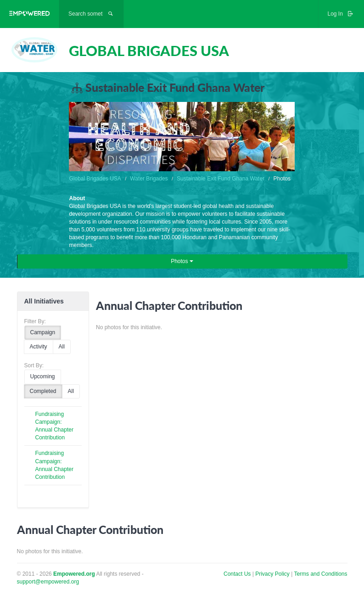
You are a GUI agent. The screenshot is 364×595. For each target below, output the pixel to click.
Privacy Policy (273, 574)
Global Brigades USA (95, 179)
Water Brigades (149, 179)
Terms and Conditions (320, 574)
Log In (341, 14)
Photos (182, 261)
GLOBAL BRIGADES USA (149, 51)
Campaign (43, 332)
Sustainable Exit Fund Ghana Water (221, 179)
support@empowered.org (48, 582)
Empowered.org (74, 574)
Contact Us (237, 574)
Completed (43, 391)
